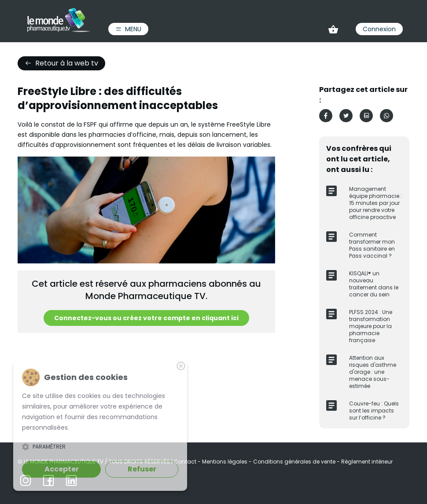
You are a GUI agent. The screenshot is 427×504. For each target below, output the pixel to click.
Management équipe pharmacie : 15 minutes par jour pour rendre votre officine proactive (375, 203)
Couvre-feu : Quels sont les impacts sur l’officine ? (374, 411)
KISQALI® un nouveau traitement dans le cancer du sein (374, 284)
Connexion (379, 29)
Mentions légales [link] (225, 462)
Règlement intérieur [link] (367, 462)
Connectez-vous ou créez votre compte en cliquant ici (146, 318)
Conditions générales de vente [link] (295, 462)
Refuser (142, 469)
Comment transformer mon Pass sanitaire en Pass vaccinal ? (372, 245)
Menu (128, 29)
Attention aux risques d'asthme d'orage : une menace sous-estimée (373, 372)
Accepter (62, 469)
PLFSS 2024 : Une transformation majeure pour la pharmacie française (371, 326)
